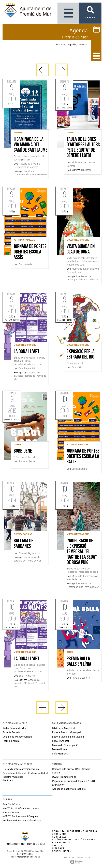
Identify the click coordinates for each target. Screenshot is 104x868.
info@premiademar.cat (27, 857)
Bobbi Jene (23, 451)
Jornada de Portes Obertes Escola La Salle (83, 457)
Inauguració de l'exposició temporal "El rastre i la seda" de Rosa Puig (82, 552)
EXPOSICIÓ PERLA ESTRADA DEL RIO (81, 354)
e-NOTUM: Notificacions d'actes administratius (21, 810)
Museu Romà (60, 749)
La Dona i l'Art (26, 352)
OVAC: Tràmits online (64, 777)
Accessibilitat (62, 843)
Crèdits (57, 845)
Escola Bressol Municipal (66, 732)
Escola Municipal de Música (68, 737)
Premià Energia (11, 741)
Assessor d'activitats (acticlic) (69, 789)
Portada (60, 45)
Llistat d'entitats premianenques (21, 769)
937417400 (26, 854)
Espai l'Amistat (61, 741)
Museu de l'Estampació (65, 745)
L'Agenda (71, 45)
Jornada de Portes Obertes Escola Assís (30, 252)
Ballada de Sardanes (24, 544)
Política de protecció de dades (74, 840)
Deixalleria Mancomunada (17, 737)
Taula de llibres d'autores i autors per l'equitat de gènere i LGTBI (83, 148)
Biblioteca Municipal (64, 728)
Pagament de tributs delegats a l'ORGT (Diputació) (74, 783)
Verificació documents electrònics (22, 821)
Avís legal (59, 837)
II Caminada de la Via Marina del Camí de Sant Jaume (31, 145)
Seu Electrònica (11, 804)
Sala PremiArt (60, 754)
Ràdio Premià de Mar (14, 728)
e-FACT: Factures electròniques (20, 816)
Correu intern (62, 851)
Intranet (58, 848)
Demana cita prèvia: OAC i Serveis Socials (71, 771)
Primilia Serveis (11, 732)
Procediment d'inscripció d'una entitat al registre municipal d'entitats (25, 777)
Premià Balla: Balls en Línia (79, 662)
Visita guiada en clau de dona (81, 249)
